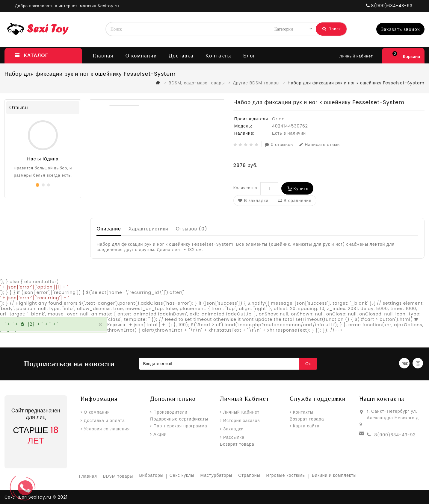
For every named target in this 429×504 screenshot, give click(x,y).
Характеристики (148, 229)
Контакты (218, 56)
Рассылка (234, 437)
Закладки (234, 429)
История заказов (242, 420)
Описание (109, 229)
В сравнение (295, 201)
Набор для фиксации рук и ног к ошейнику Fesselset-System (356, 83)
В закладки (253, 201)
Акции (160, 434)
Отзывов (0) (192, 229)
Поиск (332, 29)
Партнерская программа (180, 426)
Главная (103, 56)
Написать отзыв (320, 144)
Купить (301, 189)
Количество (245, 188)
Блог (250, 56)
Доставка (181, 56)
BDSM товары (118, 476)
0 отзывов (279, 144)
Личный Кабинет (241, 412)
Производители (170, 412)
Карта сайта (306, 426)
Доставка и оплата (104, 420)
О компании (141, 56)
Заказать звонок (400, 29)
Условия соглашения (107, 429)
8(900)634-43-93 (395, 435)
